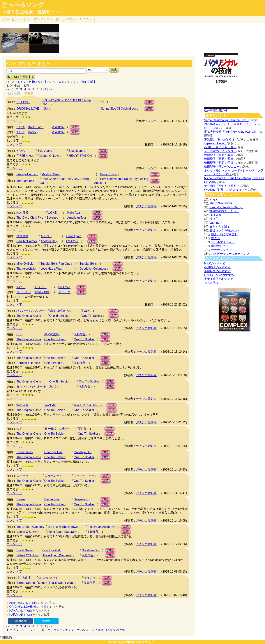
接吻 (45, 109)
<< (8, 89)
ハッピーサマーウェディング (230, 254)
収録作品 (58, 127)
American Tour (77, 218)
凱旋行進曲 (42, 292)
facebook (21, 621)
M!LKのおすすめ (215, 263)
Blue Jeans (45, 151)
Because (52, 218)
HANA (20, 127)
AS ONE (40, 287)
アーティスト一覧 (33, 630)
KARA (20, 132)
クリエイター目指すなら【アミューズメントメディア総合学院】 (54, 82)
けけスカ (215, 215)
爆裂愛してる (220, 246)
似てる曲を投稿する (21, 77)
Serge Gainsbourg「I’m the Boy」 (226, 120)
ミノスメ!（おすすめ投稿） (110, 630)
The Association (27, 269)
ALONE (52, 213)
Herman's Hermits (28, 363)
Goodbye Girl (53, 452)
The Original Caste (29, 316)
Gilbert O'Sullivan (28, 532)
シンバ (152, 121)
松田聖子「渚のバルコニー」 (223, 167)
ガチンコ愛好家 (146, 206)
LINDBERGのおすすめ (219, 275)
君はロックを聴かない (224, 230)
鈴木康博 (22, 213)
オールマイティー (223, 242)
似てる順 (14, 94)
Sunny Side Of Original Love (119, 109)
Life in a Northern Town (63, 527)
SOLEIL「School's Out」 (220, 139)
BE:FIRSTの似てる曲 (23, 603)
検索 (114, 70)
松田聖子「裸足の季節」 (220, 155)
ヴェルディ (24, 292)
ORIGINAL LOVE (28, 109)
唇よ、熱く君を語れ (224, 234)
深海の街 (90, 578)
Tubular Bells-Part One (55, 264)
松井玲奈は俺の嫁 (216, 110)
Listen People (53, 363)
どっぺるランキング (61, 630)
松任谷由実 (24, 578)
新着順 (29, 94)
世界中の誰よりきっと (224, 211)
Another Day (49, 241)
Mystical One (50, 174)
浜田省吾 (22, 405)
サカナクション (221, 250)
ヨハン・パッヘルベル (31, 386)
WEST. (21, 287)
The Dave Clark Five (30, 218)
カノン (54, 386)
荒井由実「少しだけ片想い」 (223, 186)
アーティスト (46, 19)
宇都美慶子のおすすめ (219, 279)
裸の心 (215, 238)
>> (50, 89)
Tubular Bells (88, 264)
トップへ (12, 630)
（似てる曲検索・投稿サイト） (33, 12)
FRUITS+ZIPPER (221, 203)
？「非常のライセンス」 (220, 151)
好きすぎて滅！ (220, 227)
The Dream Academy (30, 527)
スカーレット (53, 476)
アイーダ (64, 292)
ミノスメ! (86, 19)
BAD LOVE (35, 127)
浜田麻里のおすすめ (217, 271)
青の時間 (50, 405)
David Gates (24, 452)
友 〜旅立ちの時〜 (56, 429)
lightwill (128, 642)
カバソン (69, 19)
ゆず (19, 334)
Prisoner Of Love (48, 156)
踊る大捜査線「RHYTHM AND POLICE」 (231, 132)
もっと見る (211, 283)
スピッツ (22, 476)
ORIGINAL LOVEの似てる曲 (28, 607)
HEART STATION (80, 156)
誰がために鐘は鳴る (87, 405)
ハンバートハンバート (31, 311)
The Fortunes (25, 181)
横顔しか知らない (61, 311)
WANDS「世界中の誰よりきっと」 (227, 190)
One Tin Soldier (59, 316)
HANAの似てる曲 (21, 611)
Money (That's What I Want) (56, 583)
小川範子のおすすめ (217, 267)
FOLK (86, 311)
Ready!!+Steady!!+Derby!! (226, 207)
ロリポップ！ (148, 642)
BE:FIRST (23, 102)
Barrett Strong (26, 583)
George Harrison (27, 174)
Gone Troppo (109, 174)
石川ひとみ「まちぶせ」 (220, 147)
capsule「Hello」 (215, 143)
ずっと (214, 200)
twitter (46, 621)
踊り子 (214, 219)
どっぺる (16, 19)
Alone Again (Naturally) (63, 532)
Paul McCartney (27, 241)
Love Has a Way (51, 269)
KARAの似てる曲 (21, 615)
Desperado (52, 499)
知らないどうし (48, 578)
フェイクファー (84, 476)
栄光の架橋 (52, 334)
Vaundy (214, 223)
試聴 (149, 102)
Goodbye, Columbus (93, 269)
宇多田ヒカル (25, 156)
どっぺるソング (23, 5)
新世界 (82, 429)
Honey (32, 132)
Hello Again (75, 213)
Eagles (21, 499)
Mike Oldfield (25, 264)
